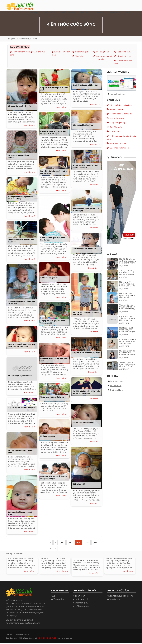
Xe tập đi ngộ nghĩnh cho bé (20, 375)
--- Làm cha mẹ (116, 109)
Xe (54, 597)
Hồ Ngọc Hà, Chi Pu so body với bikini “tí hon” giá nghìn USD (127, 331)
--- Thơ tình (115, 131)
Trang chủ (11, 39)
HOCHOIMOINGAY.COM (47, 639)
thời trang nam (83, 607)
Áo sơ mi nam (116, 381)
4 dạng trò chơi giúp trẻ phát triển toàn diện (53, 322)
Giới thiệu (9, 635)
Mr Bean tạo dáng (48, 436)
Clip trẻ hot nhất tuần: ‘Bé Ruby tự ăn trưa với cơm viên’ (21, 345)
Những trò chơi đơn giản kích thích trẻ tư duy (21, 198)
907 (52, 549)
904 (72, 543)
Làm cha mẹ (39, 52)
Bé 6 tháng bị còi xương (83, 125)
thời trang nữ (81, 604)
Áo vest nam (116, 386)
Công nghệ (58, 600)
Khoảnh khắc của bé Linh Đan (85, 85)
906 (90, 543)
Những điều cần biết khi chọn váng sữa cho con (85, 166)
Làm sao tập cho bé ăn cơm (20, 106)
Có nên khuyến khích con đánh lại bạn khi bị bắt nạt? (54, 132)
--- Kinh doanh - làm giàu (121, 114)
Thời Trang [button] (68, 12)
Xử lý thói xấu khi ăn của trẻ (84, 249)
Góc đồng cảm (124, 52)
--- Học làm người (118, 118)
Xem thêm (29, 125)
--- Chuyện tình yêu (118, 143)
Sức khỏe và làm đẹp (119, 148)
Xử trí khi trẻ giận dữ (49, 278)
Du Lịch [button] (100, 12)
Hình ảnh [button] (115, 12)
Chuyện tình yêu (125, 56)
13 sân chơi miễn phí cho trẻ (52, 397)
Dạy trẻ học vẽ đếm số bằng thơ (22, 407)
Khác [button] (128, 12)
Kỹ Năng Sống (103, 52)
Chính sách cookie (19, 635)
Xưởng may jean (117, 94)
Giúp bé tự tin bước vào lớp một (86, 353)
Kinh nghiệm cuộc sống (121, 105)
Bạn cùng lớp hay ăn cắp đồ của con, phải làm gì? (54, 477)
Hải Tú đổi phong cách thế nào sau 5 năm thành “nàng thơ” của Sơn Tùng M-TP (128, 263)
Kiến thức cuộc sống (28, 39)
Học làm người (82, 52)
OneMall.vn (114, 600)
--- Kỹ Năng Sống (117, 123)
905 (81, 543)
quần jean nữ (82, 600)
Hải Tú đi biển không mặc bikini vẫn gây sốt (127, 295)
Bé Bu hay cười (79, 484)
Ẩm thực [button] (85, 12)
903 (63, 543)
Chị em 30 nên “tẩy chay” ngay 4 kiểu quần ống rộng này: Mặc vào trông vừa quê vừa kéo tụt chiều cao (128, 321)
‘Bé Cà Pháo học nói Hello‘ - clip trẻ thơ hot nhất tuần (86, 392)
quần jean (80, 597)
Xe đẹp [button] (35, 12)
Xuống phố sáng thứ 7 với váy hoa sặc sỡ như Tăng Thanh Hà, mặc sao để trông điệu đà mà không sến (127, 275)
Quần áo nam (116, 390)
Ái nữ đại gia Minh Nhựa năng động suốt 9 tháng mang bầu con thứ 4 (128, 343)
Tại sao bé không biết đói (83, 422)
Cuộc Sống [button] (50, 12)
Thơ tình (79, 56)
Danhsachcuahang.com (121, 597)
